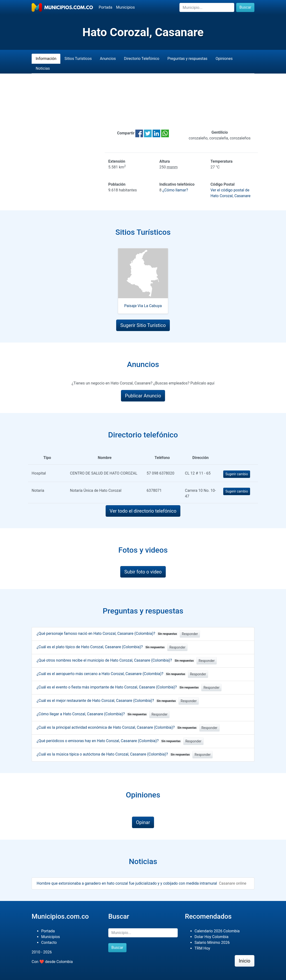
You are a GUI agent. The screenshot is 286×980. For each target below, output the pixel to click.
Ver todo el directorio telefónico (143, 511)
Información (46, 59)
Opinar (143, 822)
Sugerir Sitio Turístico (143, 325)
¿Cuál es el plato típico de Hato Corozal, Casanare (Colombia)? (101, 647)
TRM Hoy (202, 948)
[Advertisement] (143, 102)
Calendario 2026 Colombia (217, 931)
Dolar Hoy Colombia (212, 937)
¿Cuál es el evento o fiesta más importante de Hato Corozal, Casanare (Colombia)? (118, 687)
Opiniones (224, 59)
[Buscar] (207, 7)
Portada (106, 7)
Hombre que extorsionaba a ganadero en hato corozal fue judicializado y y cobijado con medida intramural (127, 883)
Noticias (43, 68)
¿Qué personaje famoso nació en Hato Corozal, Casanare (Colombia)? (108, 633)
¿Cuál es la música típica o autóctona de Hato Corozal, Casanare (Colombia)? (114, 754)
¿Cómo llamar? (175, 190)
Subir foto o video (143, 572)
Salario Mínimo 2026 (212, 943)
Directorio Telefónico (142, 59)
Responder (190, 634)
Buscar (245, 7)
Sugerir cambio (237, 474)
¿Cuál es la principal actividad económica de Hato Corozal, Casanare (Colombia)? (117, 727)
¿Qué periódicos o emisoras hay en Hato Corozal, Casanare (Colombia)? (109, 741)
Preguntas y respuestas (187, 59)
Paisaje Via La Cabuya (143, 306)
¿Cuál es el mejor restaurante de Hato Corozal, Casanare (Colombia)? (107, 701)
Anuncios (108, 59)
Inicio (245, 961)
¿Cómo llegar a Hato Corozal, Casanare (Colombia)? (92, 714)
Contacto (49, 943)
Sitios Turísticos (78, 59)
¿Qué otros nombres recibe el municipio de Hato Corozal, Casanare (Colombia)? (116, 660)
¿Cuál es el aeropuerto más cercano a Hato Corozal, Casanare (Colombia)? (112, 674)
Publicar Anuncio (143, 396)
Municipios (126, 7)
